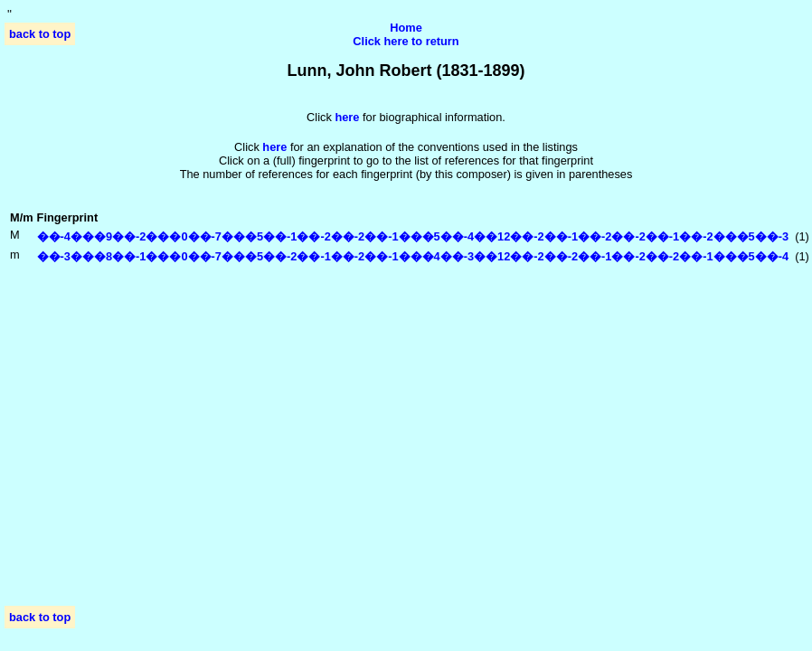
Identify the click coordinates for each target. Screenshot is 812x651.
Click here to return (406, 41)
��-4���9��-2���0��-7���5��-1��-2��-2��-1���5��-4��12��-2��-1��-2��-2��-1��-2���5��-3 (413, 236)
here (274, 147)
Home (406, 28)
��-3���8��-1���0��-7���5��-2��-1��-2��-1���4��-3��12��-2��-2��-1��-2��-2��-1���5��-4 (413, 256)
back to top (40, 34)
